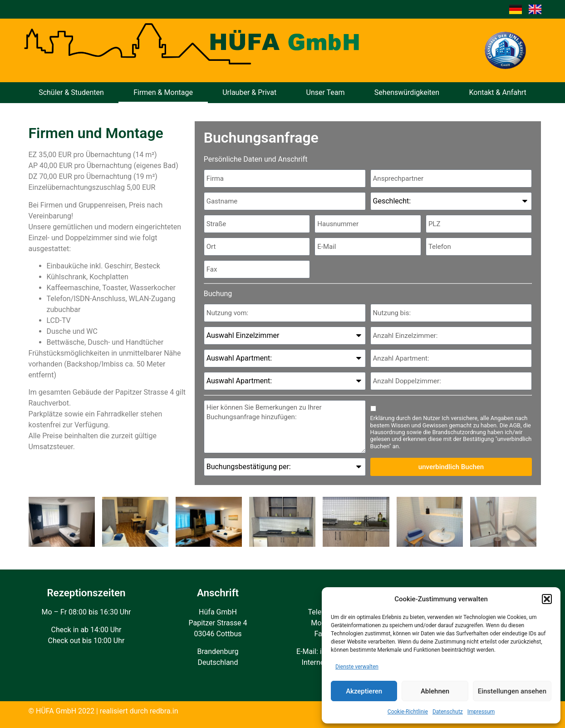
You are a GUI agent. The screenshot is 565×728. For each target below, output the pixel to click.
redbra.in (164, 711)
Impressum (481, 712)
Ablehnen (435, 691)
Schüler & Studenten (71, 92)
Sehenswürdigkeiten (407, 92)
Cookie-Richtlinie (408, 712)
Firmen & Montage (163, 92)
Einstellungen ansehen (512, 691)
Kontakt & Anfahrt (497, 92)
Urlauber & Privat (249, 92)
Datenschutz (448, 712)
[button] (547, 599)
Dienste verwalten (357, 667)
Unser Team (326, 92)
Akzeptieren (364, 691)
